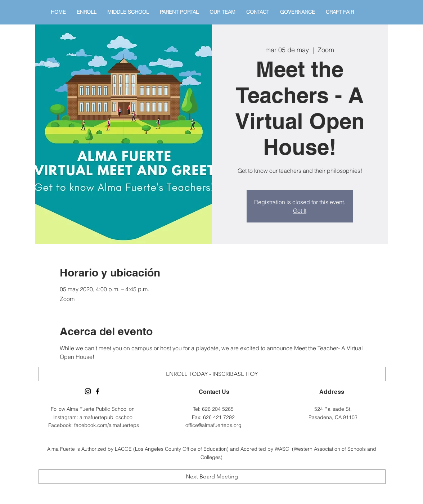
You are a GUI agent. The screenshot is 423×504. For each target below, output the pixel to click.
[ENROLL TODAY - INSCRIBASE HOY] (212, 374)
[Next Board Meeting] (212, 477)
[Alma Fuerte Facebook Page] (98, 391)
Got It (300, 211)
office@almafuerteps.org (213, 425)
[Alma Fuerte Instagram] (88, 391)
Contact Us (214, 392)
